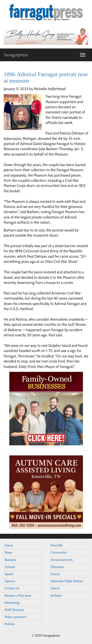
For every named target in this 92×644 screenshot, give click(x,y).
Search (55, 588)
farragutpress (16, 55)
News (8, 553)
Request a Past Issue (18, 596)
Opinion (10, 581)
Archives (56, 596)
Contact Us (12, 588)
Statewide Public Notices (67, 581)
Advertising (12, 603)
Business (10, 560)
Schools (10, 567)
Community (59, 553)
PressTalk (57, 545)
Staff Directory (14, 610)
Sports (9, 574)
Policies (10, 624)
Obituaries (58, 567)
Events (55, 574)
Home (9, 545)
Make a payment (16, 617)
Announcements (62, 560)
